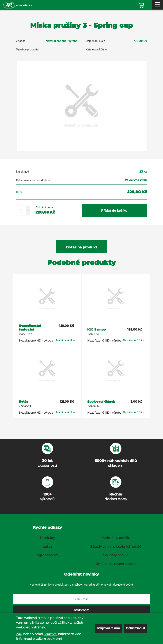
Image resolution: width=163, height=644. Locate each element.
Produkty (47, 538)
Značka (21, 41)
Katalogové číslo (96, 49)
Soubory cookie (116, 555)
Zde (19, 634)
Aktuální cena (44, 207)
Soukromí (50, 634)
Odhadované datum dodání (33, 180)
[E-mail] (82, 599)
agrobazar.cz (47, 555)
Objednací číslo (96, 41)
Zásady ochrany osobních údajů (116, 547)
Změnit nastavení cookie (116, 564)
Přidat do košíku (114, 211)
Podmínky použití (116, 538)
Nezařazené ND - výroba (61, 41)
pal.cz (47, 547)
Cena (19, 192)
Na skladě (22, 172)
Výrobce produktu (27, 49)
